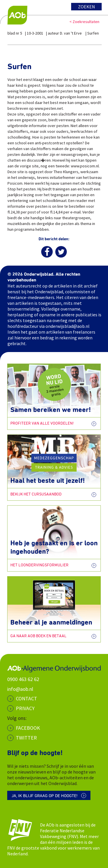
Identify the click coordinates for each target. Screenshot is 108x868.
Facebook (28, 728)
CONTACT (26, 698)
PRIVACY (25, 708)
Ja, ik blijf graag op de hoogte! (44, 796)
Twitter (26, 738)
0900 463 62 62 (23, 679)
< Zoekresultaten (84, 22)
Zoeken (87, 7)
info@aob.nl (20, 689)
